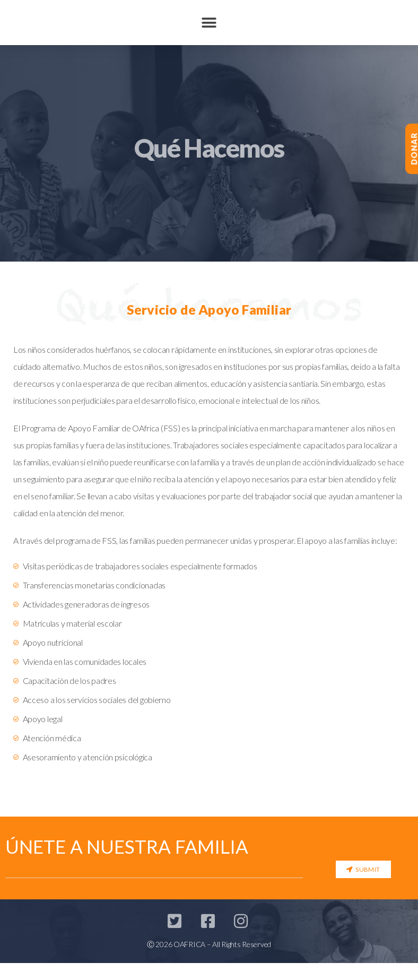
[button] (209, 23)
